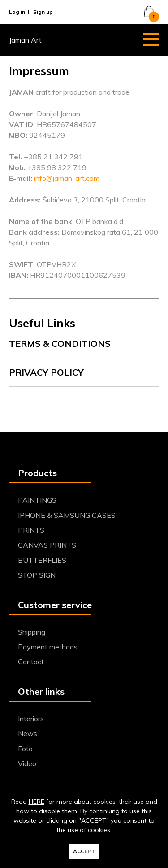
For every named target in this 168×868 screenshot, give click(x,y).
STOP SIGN (37, 575)
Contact (31, 662)
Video (27, 763)
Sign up (43, 12)
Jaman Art (25, 40)
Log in (17, 12)
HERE (37, 802)
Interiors (31, 719)
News (28, 733)
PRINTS (31, 530)
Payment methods (48, 647)
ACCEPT (84, 851)
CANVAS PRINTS (47, 545)
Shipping (32, 632)
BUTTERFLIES (42, 560)
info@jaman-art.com (67, 178)
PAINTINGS (37, 500)
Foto (25, 749)
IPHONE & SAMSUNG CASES (67, 515)
